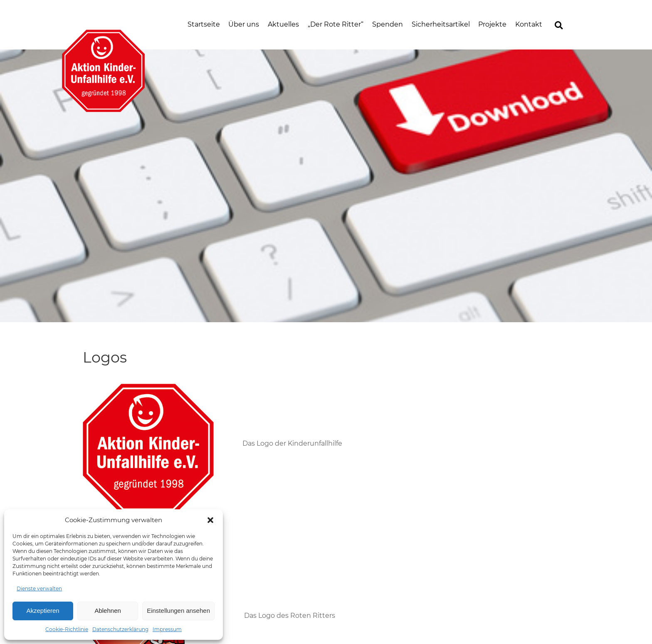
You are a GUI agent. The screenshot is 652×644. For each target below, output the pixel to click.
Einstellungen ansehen (178, 611)
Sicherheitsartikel (441, 24)
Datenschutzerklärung (120, 629)
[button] (210, 520)
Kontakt (529, 24)
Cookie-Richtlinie (67, 629)
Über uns (244, 24)
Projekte (492, 24)
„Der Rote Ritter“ (336, 24)
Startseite (204, 24)
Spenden (388, 24)
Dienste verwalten (39, 588)
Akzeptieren (43, 611)
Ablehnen (107, 611)
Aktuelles (283, 24)
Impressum (167, 629)
